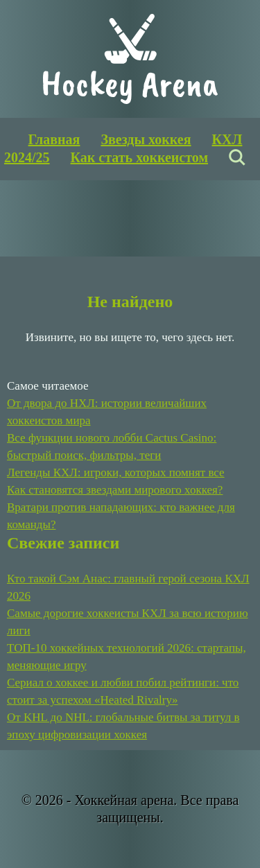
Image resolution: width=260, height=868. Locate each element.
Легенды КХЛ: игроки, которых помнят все (116, 472)
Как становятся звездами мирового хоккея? (115, 490)
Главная (54, 139)
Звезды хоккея (146, 139)
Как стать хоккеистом (139, 157)
